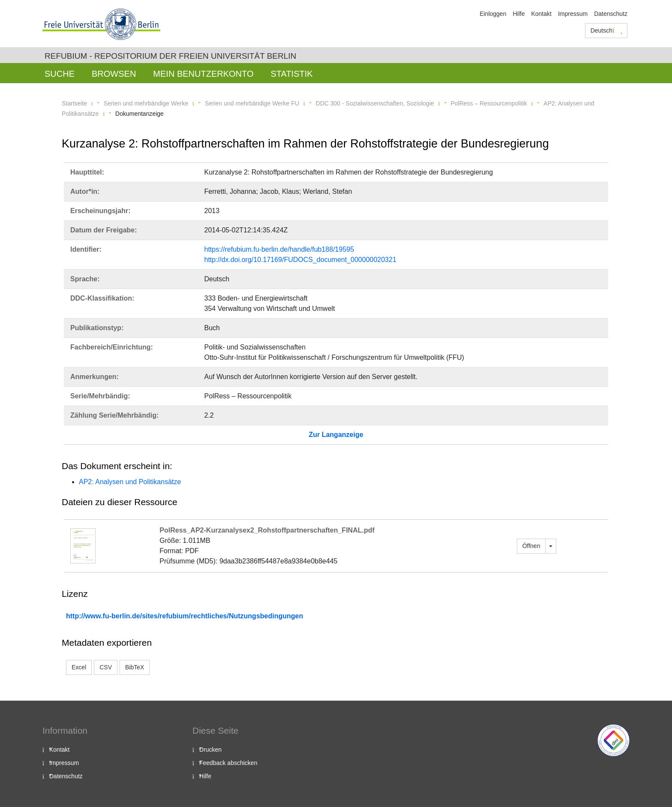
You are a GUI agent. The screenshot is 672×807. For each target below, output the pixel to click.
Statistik (291, 74)
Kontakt (541, 14)
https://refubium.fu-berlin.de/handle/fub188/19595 (279, 249)
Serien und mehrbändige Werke (146, 103)
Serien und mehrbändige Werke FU (252, 103)
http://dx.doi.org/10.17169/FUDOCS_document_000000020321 (300, 260)
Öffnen (531, 546)
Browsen (114, 74)
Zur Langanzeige (336, 435)
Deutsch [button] (606, 30)
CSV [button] (106, 667)
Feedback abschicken (228, 763)
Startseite (74, 103)
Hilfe (519, 14)
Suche (60, 74)
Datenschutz (611, 14)
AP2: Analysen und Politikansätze (130, 482)
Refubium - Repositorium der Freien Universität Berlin (170, 56)
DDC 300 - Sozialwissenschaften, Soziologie (375, 103)
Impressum (573, 14)
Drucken (210, 750)
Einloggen (493, 14)
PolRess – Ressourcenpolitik (489, 103)
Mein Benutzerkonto (203, 74)
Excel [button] (79, 667)
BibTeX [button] (135, 667)
